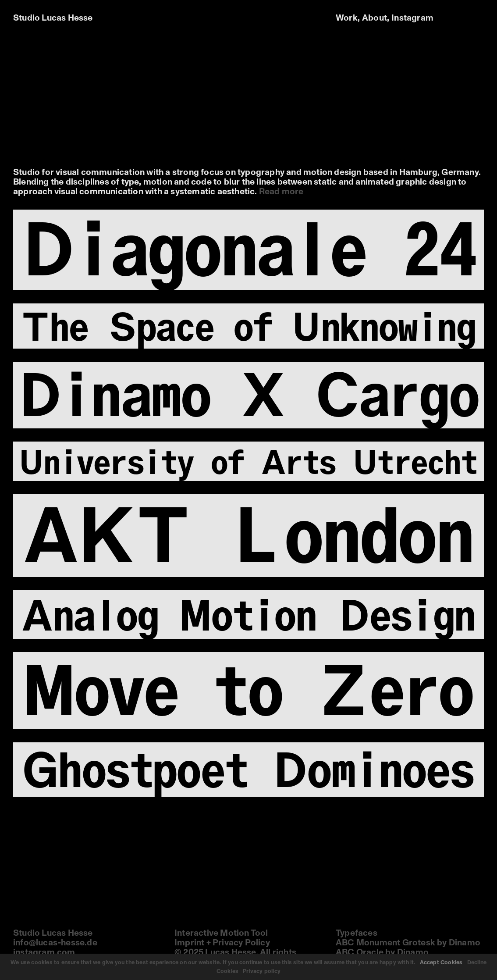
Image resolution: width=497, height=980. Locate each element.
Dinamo (465, 943)
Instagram (412, 18)
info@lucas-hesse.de (55, 943)
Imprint (189, 943)
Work (347, 18)
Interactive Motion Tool (221, 933)
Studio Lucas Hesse (53, 18)
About (375, 18)
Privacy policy (262, 971)
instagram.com (44, 952)
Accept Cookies (441, 962)
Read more (281, 192)
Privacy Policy (241, 943)
